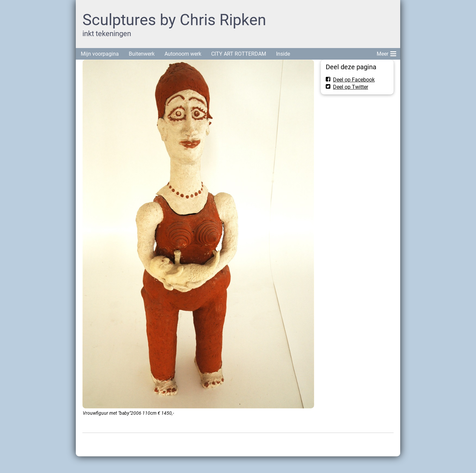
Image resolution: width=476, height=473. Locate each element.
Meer (386, 53)
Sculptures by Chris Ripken (174, 20)
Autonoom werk (183, 54)
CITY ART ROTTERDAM (239, 54)
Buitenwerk (142, 54)
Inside (283, 54)
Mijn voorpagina (100, 54)
